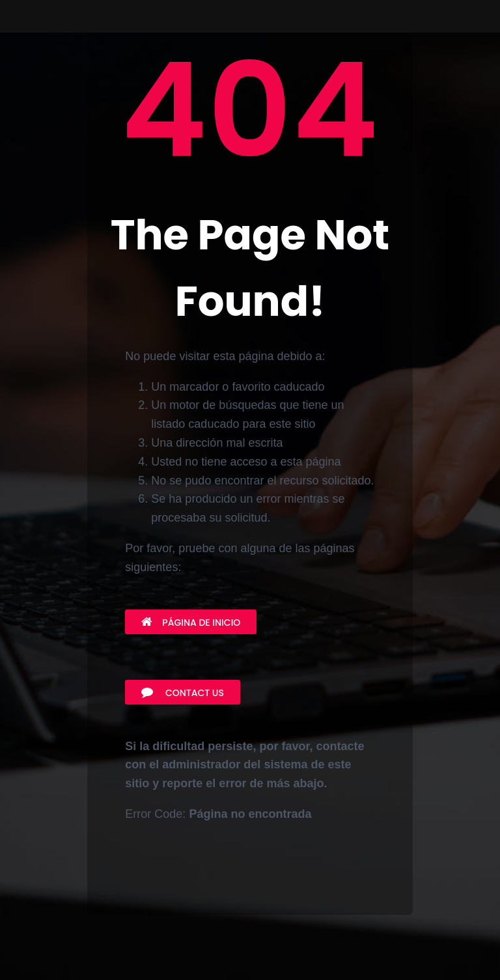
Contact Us (183, 693)
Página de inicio (191, 623)
